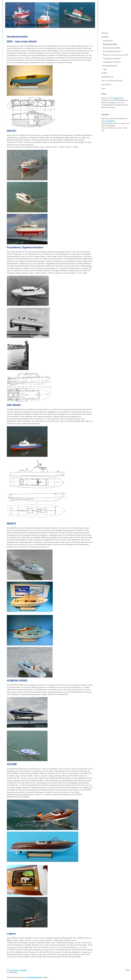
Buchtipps (111, 121)
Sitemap (24, 970)
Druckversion (13, 970)
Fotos (117, 98)
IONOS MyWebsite (35, 977)
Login (127, 970)
